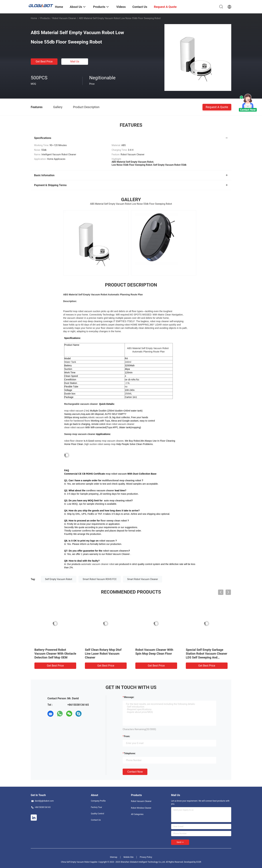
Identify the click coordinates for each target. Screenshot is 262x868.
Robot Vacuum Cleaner (64, 18)
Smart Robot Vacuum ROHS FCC (100, 579)
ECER (199, 862)
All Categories (137, 814)
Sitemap (114, 857)
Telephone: (130, 753)
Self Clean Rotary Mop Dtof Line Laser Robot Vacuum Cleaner (103, 654)
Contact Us (96, 820)
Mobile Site (128, 857)
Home (34, 18)
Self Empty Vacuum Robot (59, 579)
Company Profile (98, 801)
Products (45, 18)
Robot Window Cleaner (141, 808)
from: (127, 736)
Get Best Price (44, 61)
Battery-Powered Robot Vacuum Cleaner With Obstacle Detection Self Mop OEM (55, 654)
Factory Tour (96, 807)
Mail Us (75, 61)
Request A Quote (217, 107)
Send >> (180, 842)
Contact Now (135, 772)
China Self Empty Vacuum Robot (75, 862)
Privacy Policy (146, 857)
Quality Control (97, 814)
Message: (129, 697)
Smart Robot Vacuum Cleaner (143, 579)
